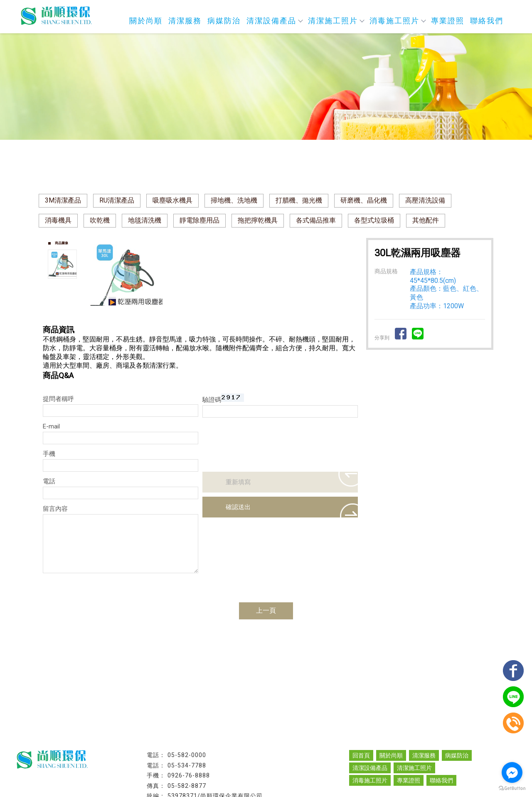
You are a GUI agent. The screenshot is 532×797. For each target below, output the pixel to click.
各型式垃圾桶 (374, 220)
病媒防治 (224, 21)
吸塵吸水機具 (172, 200)
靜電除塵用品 (199, 220)
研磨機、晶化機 (364, 200)
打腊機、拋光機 (299, 200)
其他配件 (426, 220)
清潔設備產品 (274, 21)
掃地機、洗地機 (234, 200)
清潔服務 (185, 21)
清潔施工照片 (336, 21)
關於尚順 (146, 21)
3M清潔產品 (63, 200)
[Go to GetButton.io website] (512, 788)
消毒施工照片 (397, 21)
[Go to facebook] (512, 772)
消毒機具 (58, 220)
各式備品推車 (316, 220)
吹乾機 (100, 220)
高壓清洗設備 (425, 200)
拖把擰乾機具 (258, 220)
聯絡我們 (487, 21)
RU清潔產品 (117, 200)
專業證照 (448, 21)
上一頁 (266, 610)
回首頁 (361, 755)
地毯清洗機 (145, 220)
